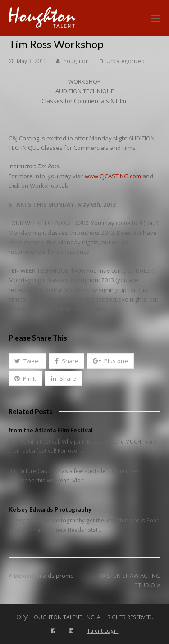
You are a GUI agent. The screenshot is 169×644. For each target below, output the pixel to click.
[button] (27, 361)
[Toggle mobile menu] (155, 18)
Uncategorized (126, 61)
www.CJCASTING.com (113, 176)
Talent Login (103, 631)
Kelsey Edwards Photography (50, 509)
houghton (76, 61)
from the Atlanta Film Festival (51, 430)
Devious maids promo (41, 576)
